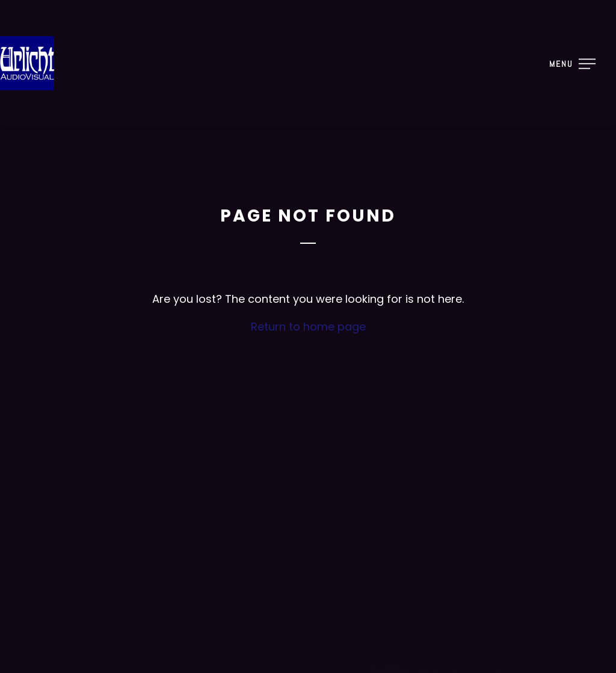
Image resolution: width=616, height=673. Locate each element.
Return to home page (308, 327)
